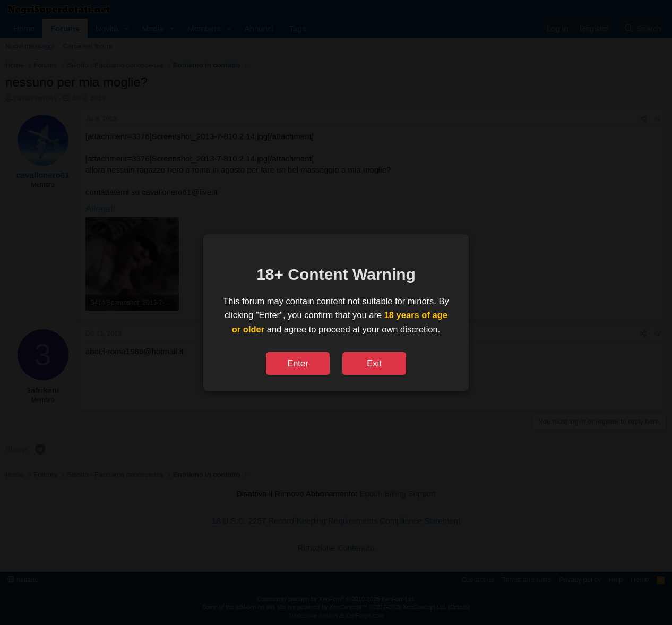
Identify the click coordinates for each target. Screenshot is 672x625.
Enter (298, 363)
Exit (374, 363)
